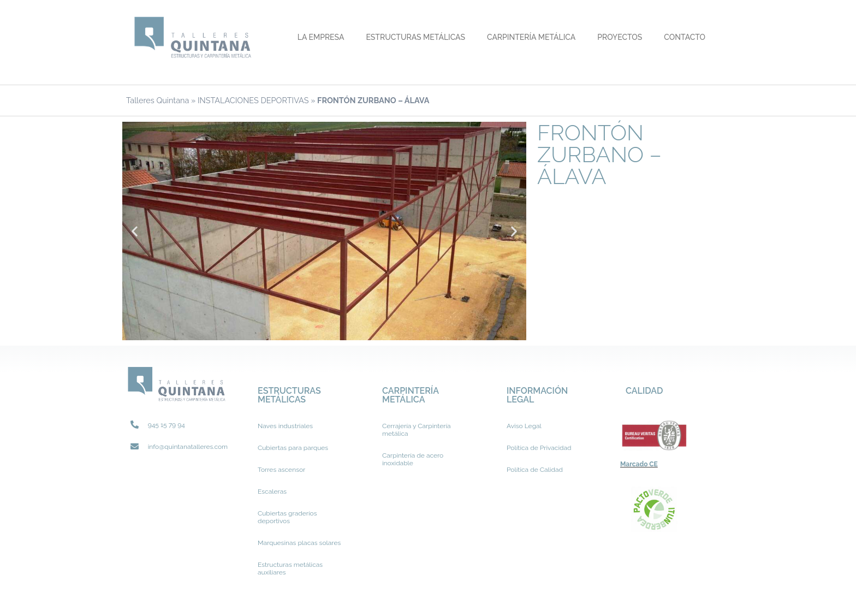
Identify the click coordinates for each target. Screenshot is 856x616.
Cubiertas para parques (293, 448)
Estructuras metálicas (415, 37)
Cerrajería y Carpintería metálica (417, 430)
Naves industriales (285, 426)
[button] (135, 231)
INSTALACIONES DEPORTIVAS (253, 100)
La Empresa (321, 37)
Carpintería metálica (531, 37)
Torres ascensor (281, 470)
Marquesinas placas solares (299, 543)
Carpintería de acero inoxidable (413, 459)
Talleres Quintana (157, 100)
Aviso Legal (524, 426)
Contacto (685, 37)
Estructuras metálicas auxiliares (290, 568)
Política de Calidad (535, 470)
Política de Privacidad (539, 448)
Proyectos (620, 37)
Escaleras (272, 491)
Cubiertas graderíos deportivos (287, 517)
